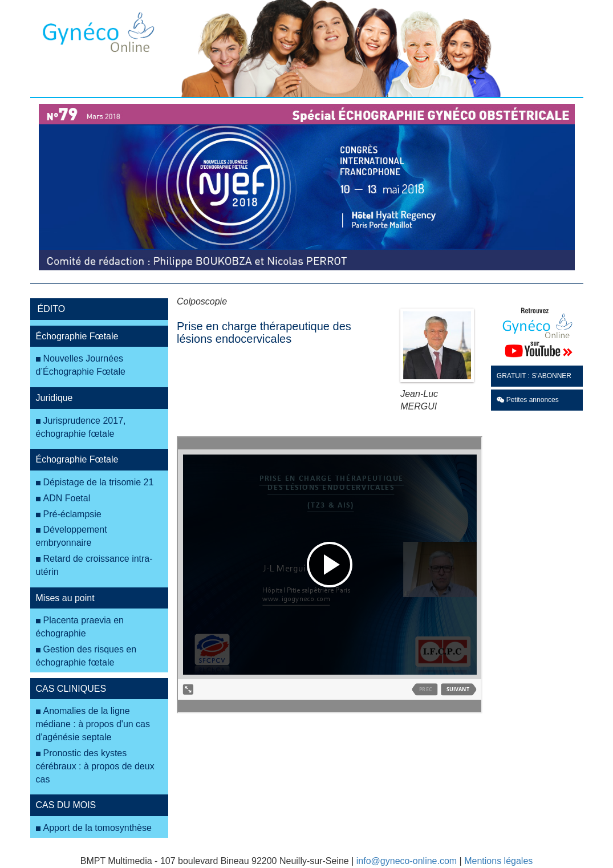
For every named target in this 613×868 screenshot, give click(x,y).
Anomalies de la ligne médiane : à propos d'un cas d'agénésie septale (93, 724)
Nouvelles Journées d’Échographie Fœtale (81, 365)
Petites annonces (528, 400)
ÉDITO (52, 309)
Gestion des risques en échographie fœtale (86, 656)
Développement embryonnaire (72, 536)
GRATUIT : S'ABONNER (534, 376)
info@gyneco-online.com (407, 861)
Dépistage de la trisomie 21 (99, 482)
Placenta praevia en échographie (80, 627)
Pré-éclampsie (72, 514)
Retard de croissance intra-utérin (94, 565)
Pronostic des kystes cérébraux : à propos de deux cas (95, 766)
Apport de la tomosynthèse (98, 828)
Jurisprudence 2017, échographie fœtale (81, 427)
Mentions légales (498, 861)
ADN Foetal (67, 498)
